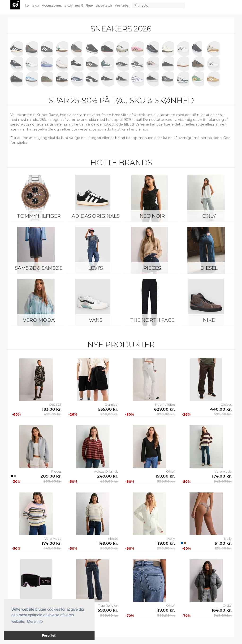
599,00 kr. (223, 414)
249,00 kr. (108, 476)
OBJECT (55, 405)
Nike (209, 320)
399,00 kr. (166, 481)
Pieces (152, 268)
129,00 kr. (223, 548)
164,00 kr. (222, 610)
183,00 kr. (52, 409)
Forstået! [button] (49, 635)
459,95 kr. (53, 414)
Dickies (226, 405)
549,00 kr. (223, 615)
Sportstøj (104, 5)
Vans (96, 320)
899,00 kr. (166, 414)
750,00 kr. (109, 414)
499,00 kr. (109, 481)
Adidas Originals (96, 216)
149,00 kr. (108, 543)
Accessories (52, 5)
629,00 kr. (164, 409)
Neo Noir (152, 216)
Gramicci (111, 405)
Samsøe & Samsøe (39, 268)
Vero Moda (39, 320)
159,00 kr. (165, 476)
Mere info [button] (35, 621)
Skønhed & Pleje (79, 5)
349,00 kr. (223, 481)
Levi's (95, 268)
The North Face (152, 320)
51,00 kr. (223, 543)
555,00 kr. (108, 409)
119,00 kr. (165, 543)
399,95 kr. (166, 615)
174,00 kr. (222, 476)
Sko (36, 5)
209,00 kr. (51, 476)
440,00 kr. (221, 409)
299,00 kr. (52, 481)
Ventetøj (122, 5)
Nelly (171, 539)
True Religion (165, 405)
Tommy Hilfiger (39, 216)
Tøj (28, 5)
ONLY (209, 216)
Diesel (209, 268)
